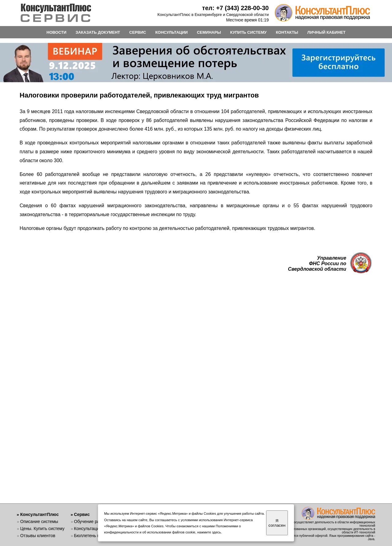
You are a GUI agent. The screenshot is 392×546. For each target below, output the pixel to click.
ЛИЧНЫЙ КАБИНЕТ (327, 32)
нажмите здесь (209, 532)
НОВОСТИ (57, 32)
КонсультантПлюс (40, 514)
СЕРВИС (138, 32)
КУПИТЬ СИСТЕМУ (248, 32)
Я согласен (277, 523)
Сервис (82, 514)
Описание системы (39, 521)
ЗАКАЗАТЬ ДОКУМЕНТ (98, 32)
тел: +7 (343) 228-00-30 (236, 8)
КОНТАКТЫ (287, 32)
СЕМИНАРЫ (209, 32)
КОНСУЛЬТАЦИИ (171, 32)
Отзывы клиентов (38, 536)
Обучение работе (91, 521)
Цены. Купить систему (42, 529)
